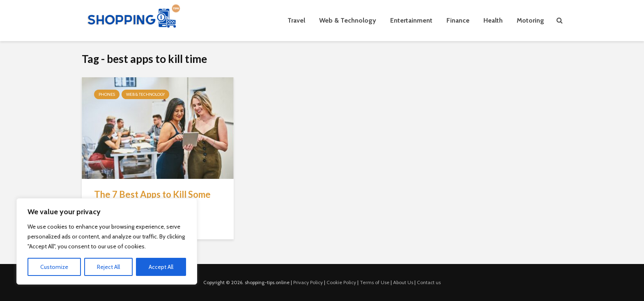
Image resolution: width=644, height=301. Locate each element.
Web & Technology (348, 20)
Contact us (429, 282)
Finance (458, 20)
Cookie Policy (341, 282)
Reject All (108, 267)
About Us (403, 282)
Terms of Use (375, 282)
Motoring (530, 20)
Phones (107, 94)
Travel (296, 20)
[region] (107, 241)
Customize (54, 267)
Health (493, 20)
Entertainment (411, 20)
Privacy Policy (308, 282)
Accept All (161, 267)
